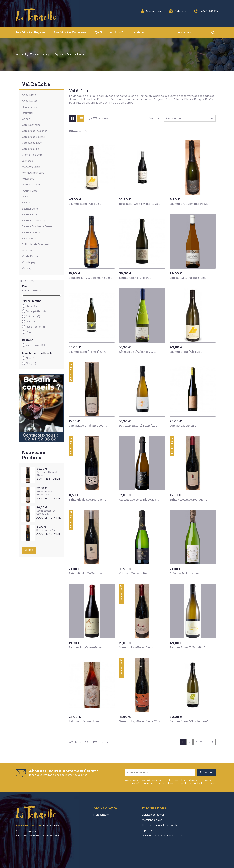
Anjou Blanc (29, 95)
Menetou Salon (31, 167)
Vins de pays (29, 262)
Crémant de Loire (32, 155)
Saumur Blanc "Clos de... (85, 204)
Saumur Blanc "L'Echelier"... (188, 647)
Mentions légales (152, 820)
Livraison (138, 32)
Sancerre (27, 203)
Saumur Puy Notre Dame (37, 226)
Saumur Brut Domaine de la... (189, 204)
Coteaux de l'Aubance (35, 131)
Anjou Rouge (30, 101)
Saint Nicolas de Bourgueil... (88, 499)
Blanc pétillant (36, 311)
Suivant (213, 742)
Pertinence (190, 119)
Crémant (33, 316)
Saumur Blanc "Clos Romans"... (190, 721)
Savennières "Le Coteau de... (46, 512)
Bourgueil (28, 113)
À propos (147, 830)
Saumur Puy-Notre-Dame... (87, 647)
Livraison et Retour (153, 815)
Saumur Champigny (34, 221)
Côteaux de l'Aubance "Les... (188, 278)
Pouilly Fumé (30, 191)
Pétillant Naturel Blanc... (47, 474)
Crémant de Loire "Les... (185, 573)
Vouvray (27, 268)
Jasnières (27, 161)
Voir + (29, 550)
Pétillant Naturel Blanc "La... (138, 426)
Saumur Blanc (30, 209)
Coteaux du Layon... (183, 426)
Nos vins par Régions (31, 32)
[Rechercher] (198, 33)
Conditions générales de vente (160, 825)
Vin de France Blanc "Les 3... (45, 493)
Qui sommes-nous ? (109, 32)
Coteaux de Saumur (34, 137)
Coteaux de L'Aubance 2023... (88, 426)
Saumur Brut (29, 215)
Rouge (33, 332)
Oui (31, 363)
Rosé (25, 197)
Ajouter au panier (50, 479)
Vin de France (30, 256)
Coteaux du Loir (31, 149)
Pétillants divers (31, 185)
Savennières (29, 239)
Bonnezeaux (29, 107)
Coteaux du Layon (33, 143)
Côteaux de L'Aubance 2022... (138, 352)
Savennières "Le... (47, 530)
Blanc (32, 306)
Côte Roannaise (31, 125)
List (81, 119)
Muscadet (28, 179)
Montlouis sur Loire (33, 173)
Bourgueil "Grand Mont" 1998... (139, 204)
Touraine (27, 251)
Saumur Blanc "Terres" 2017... (88, 352)
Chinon (26, 119)
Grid (73, 119)
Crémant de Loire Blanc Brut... (139, 499)
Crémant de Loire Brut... (135, 573)
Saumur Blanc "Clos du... (135, 278)
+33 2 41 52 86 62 (209, 11)
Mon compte (101, 815)
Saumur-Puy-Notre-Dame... (137, 647)
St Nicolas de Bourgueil (36, 244)
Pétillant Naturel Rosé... (85, 721)
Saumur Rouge (31, 233)
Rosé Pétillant (36, 327)
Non (30, 358)
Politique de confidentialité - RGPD (163, 836)
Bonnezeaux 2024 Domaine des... (91, 278)
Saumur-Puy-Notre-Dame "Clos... (141, 721)
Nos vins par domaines (70, 32)
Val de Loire (36, 84)
